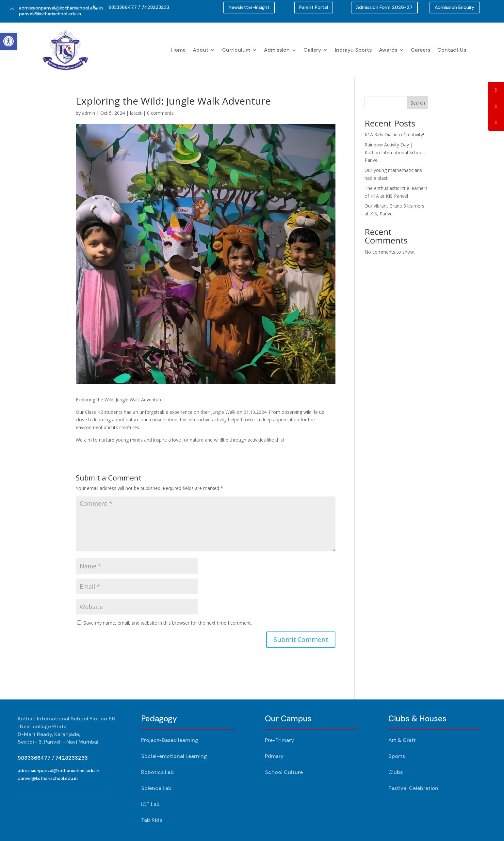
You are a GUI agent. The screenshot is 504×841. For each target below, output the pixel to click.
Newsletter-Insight (249, 7)
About (201, 50)
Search (418, 103)
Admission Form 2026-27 (384, 7)
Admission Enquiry (455, 7)
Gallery (312, 50)
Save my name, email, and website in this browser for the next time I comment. (168, 623)
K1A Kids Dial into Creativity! (394, 135)
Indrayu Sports (353, 50)
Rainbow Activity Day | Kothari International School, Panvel (395, 152)
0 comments (160, 113)
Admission (277, 50)
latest (136, 113)
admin (89, 113)
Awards (388, 50)
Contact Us (452, 50)
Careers (421, 50)
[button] (8, 41)
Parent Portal (314, 7)
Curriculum (236, 50)
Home (178, 50)
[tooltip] (496, 90)
